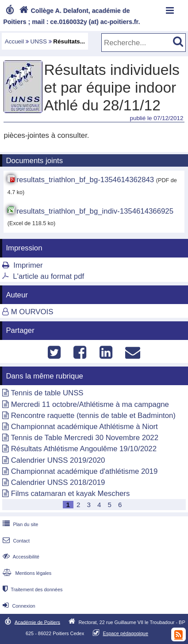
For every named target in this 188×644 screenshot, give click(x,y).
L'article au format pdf (48, 276)
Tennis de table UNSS (47, 393)
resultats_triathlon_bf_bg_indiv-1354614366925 (95, 211)
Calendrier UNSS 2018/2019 (58, 482)
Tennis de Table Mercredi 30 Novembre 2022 (84, 438)
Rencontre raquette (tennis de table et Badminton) (93, 416)
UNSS (39, 41)
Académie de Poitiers (37, 622)
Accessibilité (20, 557)
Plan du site (19, 524)
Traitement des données (32, 589)
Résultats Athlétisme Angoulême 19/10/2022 (84, 449)
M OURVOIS (32, 312)
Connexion (18, 606)
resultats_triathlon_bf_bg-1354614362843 (85, 180)
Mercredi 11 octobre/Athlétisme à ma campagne (90, 404)
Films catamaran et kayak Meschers (71, 494)
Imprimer (28, 265)
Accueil (14, 41)
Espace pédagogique (125, 633)
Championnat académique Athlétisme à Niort (84, 427)
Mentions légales (26, 573)
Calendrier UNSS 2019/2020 (58, 460)
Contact (15, 541)
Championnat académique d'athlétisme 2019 (84, 471)
